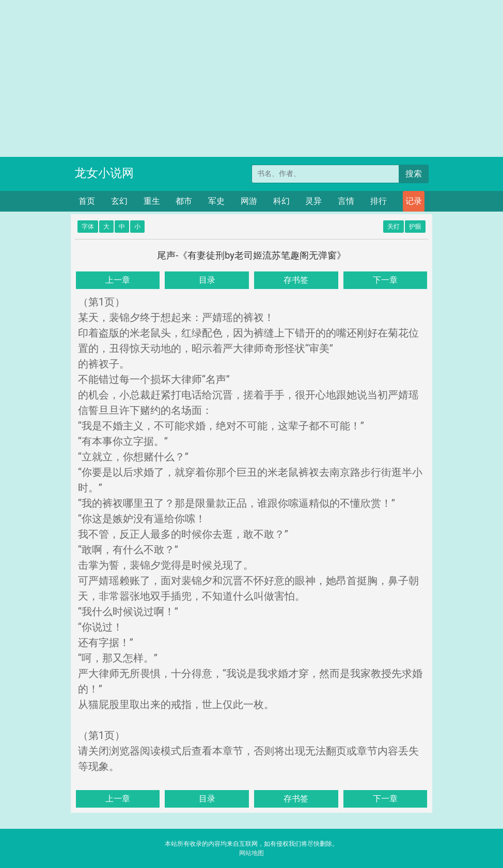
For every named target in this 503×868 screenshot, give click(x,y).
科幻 (281, 201)
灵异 (313, 201)
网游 (249, 201)
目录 (207, 280)
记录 (414, 201)
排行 (379, 201)
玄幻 (119, 201)
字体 (88, 227)
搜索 (414, 174)
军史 (216, 201)
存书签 (296, 280)
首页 (87, 201)
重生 (152, 201)
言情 (346, 201)
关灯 (394, 227)
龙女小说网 (104, 173)
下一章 (385, 280)
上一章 (118, 280)
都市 (184, 201)
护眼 (415, 227)
